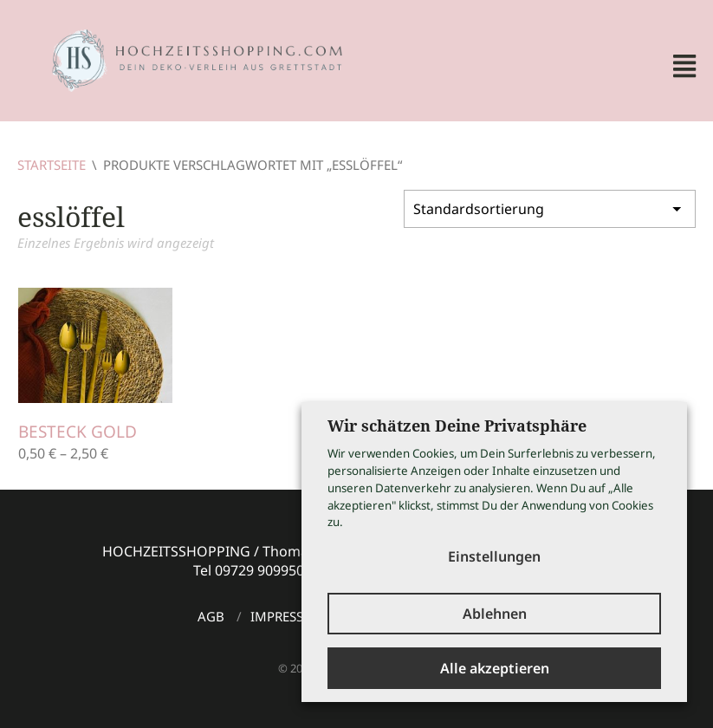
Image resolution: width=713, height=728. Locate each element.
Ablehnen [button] (495, 614)
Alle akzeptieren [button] (495, 668)
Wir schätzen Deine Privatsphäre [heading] (457, 426)
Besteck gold (78, 432)
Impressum (288, 616)
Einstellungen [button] (494, 556)
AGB (211, 616)
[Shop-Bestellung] (550, 209)
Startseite (52, 165)
